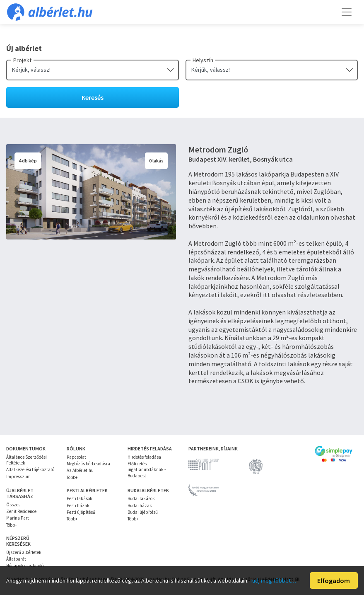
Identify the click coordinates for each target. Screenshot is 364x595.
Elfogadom (334, 580)
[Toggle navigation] (347, 12)
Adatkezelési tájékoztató (30, 469)
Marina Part (18, 518)
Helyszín (203, 60)
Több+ (72, 477)
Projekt (22, 60)
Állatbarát (16, 559)
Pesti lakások (80, 498)
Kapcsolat (76, 457)
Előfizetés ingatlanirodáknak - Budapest (147, 470)
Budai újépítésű (143, 512)
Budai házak (140, 506)
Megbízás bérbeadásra (88, 464)
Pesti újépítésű (81, 512)
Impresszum (18, 476)
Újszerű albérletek (24, 552)
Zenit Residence (21, 511)
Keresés (93, 97)
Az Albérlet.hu (80, 470)
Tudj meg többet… (273, 580)
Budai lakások (141, 498)
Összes (13, 505)
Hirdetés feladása (144, 457)
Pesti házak (78, 506)
